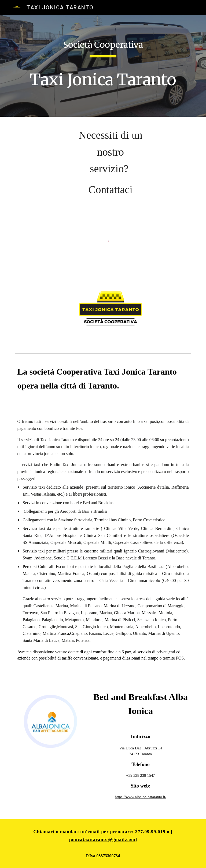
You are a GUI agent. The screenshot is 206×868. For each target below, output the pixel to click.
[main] (103, 66)
